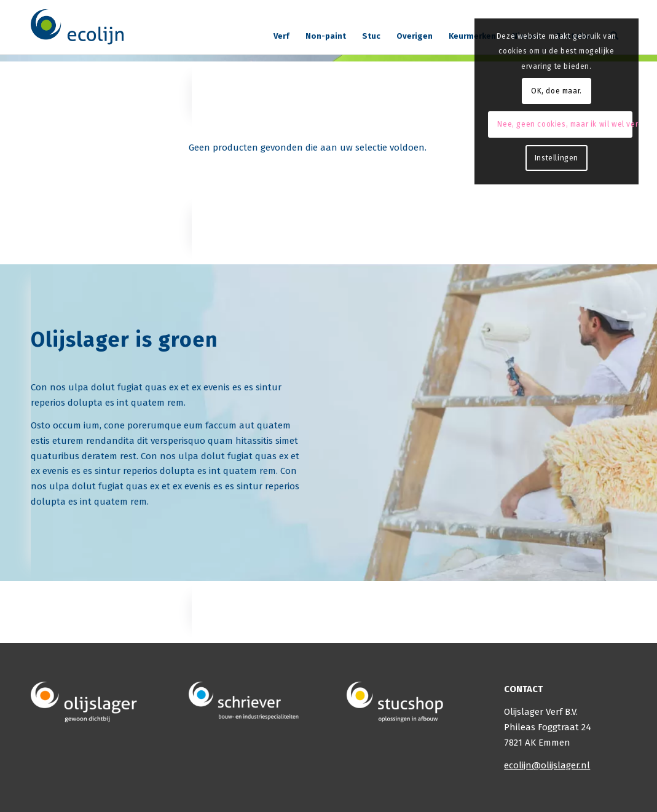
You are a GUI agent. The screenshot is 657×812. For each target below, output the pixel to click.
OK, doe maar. (557, 91)
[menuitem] (281, 32)
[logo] (78, 27)
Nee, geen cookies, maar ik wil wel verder (565, 124)
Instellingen (557, 158)
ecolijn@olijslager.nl (547, 765)
